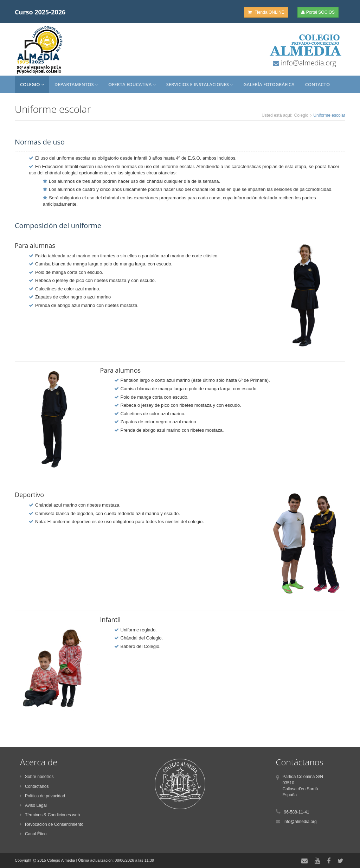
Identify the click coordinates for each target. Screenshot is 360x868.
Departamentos (76, 84)
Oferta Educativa (132, 84)
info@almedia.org (308, 63)
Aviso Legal (33, 805)
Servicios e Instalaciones (200, 84)
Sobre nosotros (37, 777)
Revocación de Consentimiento (52, 824)
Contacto (317, 84)
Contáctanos (34, 786)
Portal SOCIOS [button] (318, 12)
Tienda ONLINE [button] (266, 12)
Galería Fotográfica (269, 84)
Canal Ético (33, 834)
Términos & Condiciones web (50, 815)
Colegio (32, 84)
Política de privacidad (43, 796)
